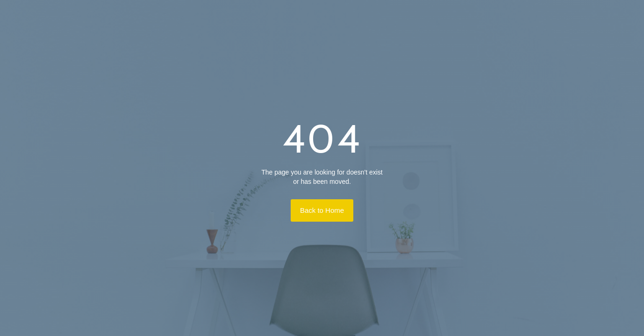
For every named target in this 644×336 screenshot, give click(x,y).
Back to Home (322, 210)
